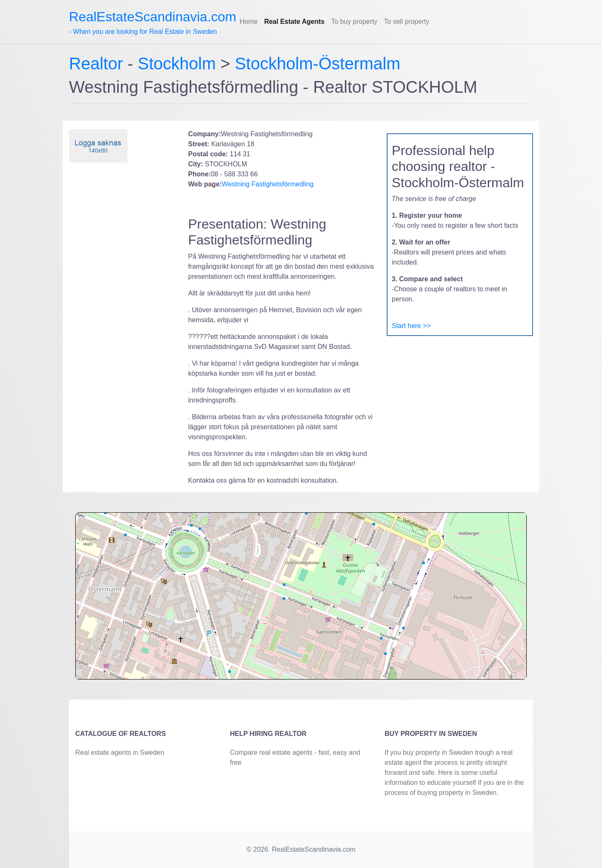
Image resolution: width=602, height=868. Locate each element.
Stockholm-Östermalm (318, 64)
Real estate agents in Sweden (120, 752)
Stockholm (177, 64)
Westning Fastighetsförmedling (268, 184)
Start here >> (411, 326)
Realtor (98, 64)
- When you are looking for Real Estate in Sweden (153, 22)
